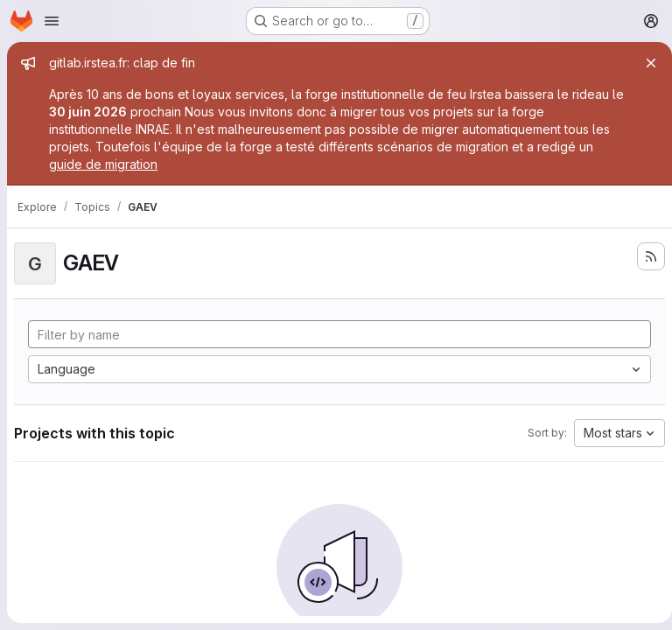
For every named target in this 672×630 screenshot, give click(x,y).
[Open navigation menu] (52, 21)
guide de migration (103, 164)
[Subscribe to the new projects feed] (644, 256)
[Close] (644, 63)
